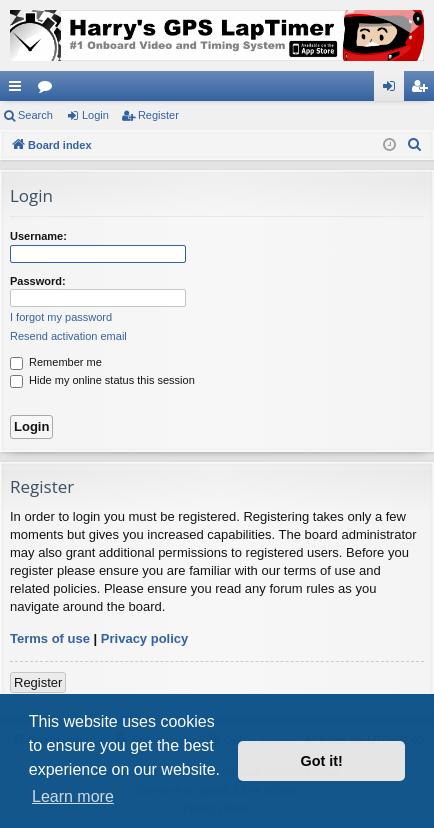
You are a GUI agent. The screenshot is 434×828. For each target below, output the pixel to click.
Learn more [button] (73, 796)
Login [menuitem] (393, 90)
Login (95, 115)
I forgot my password (61, 317)
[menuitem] (415, 145)
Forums (49, 90)
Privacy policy (144, 638)
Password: (38, 281)
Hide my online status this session (102, 380)
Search (35, 115)
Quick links (19, 90)
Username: (38, 236)
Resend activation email (68, 336)
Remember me (56, 362)
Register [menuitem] (423, 90)
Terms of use (50, 638)
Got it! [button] (322, 761)
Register (158, 115)
